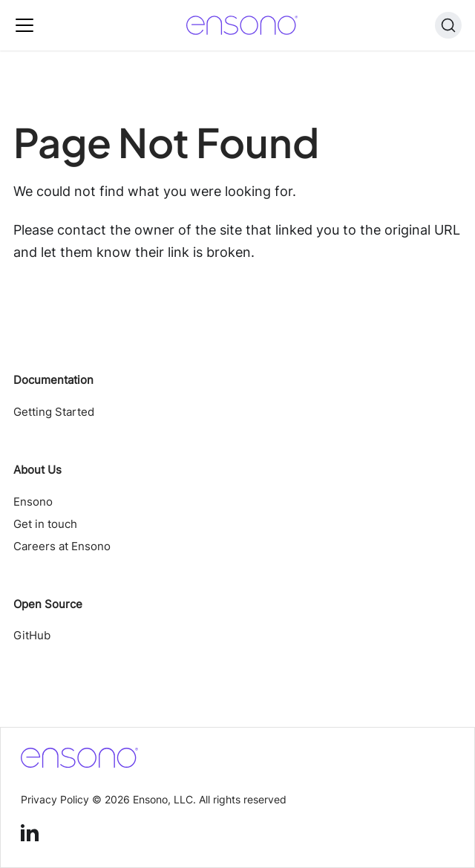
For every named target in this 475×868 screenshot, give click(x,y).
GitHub (32, 635)
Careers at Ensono (62, 546)
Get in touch (45, 524)
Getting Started (54, 412)
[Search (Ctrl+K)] (448, 25)
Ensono (33, 502)
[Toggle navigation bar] (24, 25)
